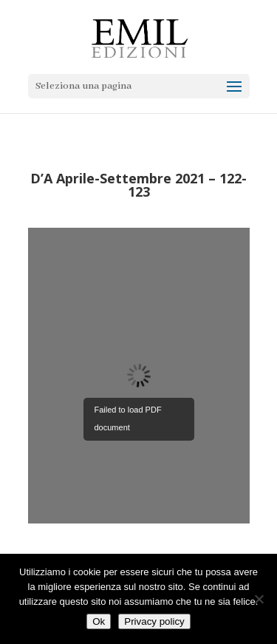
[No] (259, 599)
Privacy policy (154, 621)
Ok (99, 621)
